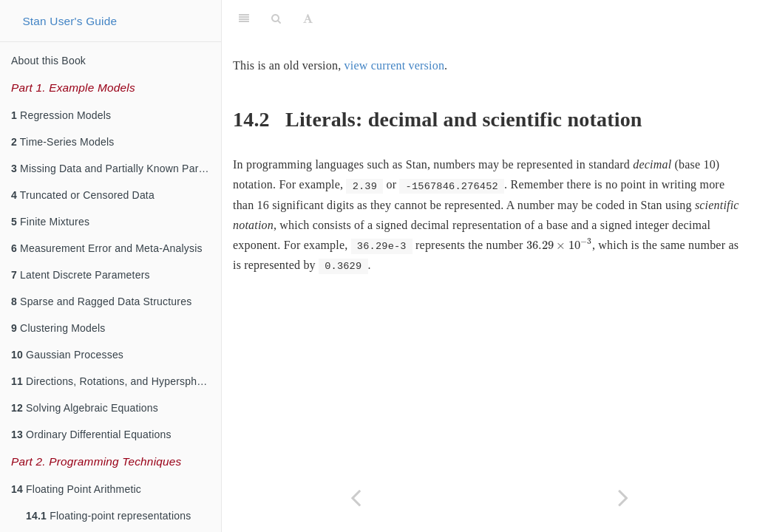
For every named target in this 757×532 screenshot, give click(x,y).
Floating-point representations (108, 516)
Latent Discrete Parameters (81, 275)
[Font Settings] (308, 18)
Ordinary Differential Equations (91, 434)
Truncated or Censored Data (83, 195)
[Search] (276, 18)
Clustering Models (58, 328)
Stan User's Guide (69, 21)
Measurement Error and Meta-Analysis (107, 248)
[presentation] (559, 244)
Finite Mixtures (50, 222)
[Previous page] (356, 498)
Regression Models (61, 115)
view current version (395, 65)
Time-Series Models (62, 142)
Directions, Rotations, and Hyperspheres (114, 381)
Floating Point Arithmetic (76, 489)
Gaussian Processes (67, 355)
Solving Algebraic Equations (85, 408)
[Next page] (623, 498)
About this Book (48, 61)
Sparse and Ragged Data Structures (101, 301)
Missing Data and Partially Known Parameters (116, 168)
